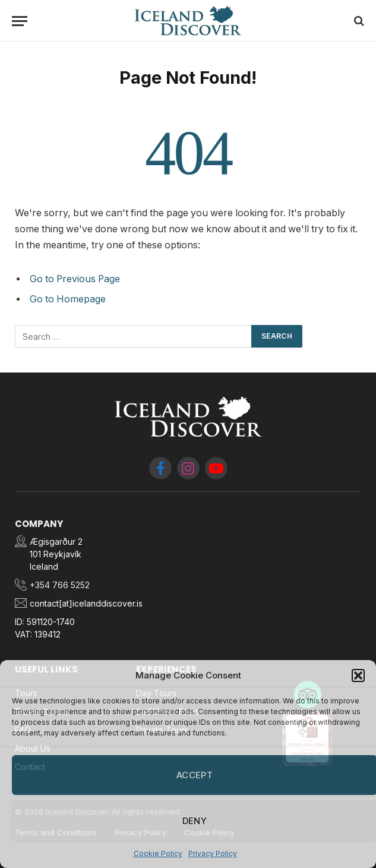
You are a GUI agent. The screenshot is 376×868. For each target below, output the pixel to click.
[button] (358, 676)
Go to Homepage (68, 299)
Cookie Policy (158, 853)
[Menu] (20, 21)
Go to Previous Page (75, 279)
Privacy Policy (213, 853)
